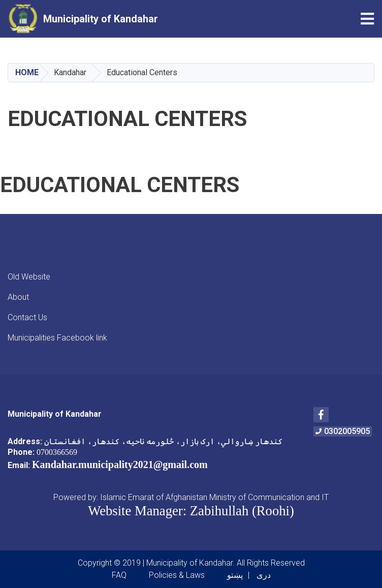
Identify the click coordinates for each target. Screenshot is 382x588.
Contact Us (27, 317)
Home (27, 72)
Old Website (29, 277)
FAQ (119, 575)
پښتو (235, 575)
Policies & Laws (177, 575)
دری (264, 575)
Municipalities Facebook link (57, 338)
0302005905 (343, 431)
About (18, 297)
